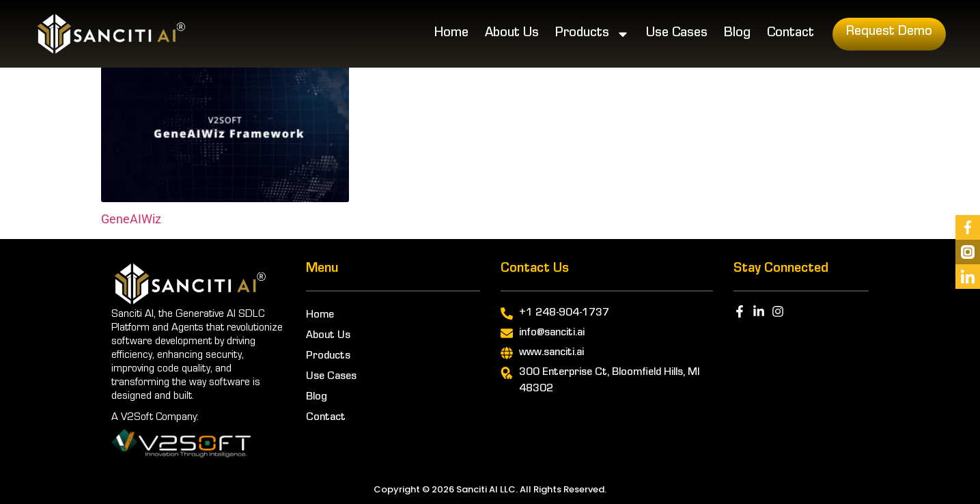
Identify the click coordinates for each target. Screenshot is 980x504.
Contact (790, 34)
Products (592, 34)
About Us (512, 34)
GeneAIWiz (131, 219)
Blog (737, 34)
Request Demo (889, 33)
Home (451, 34)
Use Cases (677, 34)
